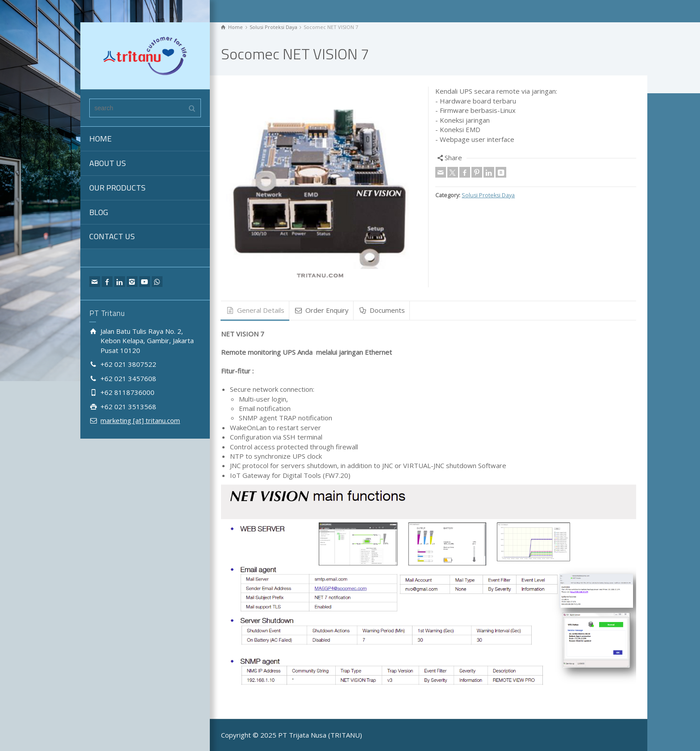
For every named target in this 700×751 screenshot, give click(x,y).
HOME (100, 139)
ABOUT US (108, 163)
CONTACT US (112, 236)
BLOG (99, 212)
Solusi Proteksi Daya (488, 195)
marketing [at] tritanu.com (140, 420)
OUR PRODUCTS (117, 188)
